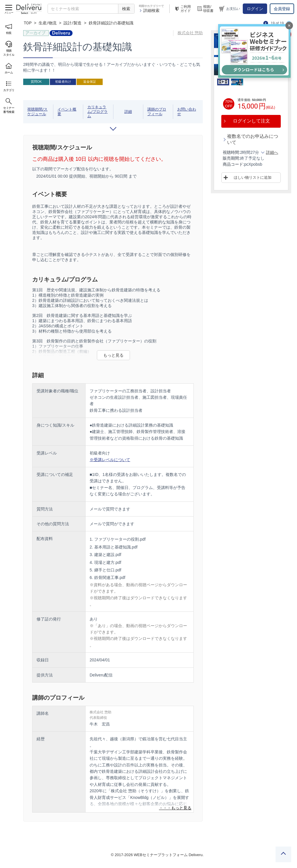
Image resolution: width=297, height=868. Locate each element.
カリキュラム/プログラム (97, 111)
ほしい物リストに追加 (253, 177)
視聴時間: (231, 152)
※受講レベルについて (110, 460)
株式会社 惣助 (190, 33)
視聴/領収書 (205, 9)
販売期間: (231, 158)
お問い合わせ (187, 112)
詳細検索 (149, 10)
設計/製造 (73, 23)
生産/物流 (48, 23)
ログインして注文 (251, 121)
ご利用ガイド (182, 9)
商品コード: (233, 164)
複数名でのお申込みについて (253, 139)
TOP (28, 23)
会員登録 (282, 9)
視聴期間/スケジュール (37, 112)
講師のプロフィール (157, 112)
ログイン (255, 9)
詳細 (128, 112)
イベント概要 (67, 112)
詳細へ (272, 152)
